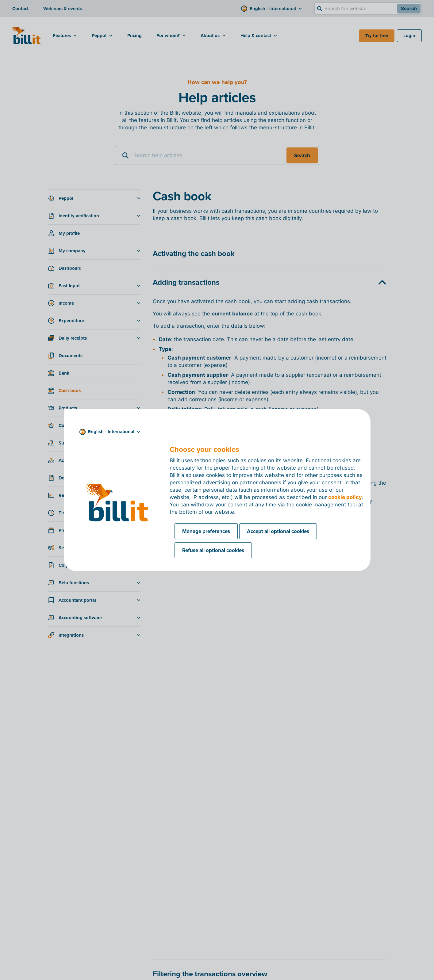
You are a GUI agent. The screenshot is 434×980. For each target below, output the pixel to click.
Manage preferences (206, 531)
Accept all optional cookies (278, 531)
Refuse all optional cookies (213, 550)
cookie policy (345, 497)
